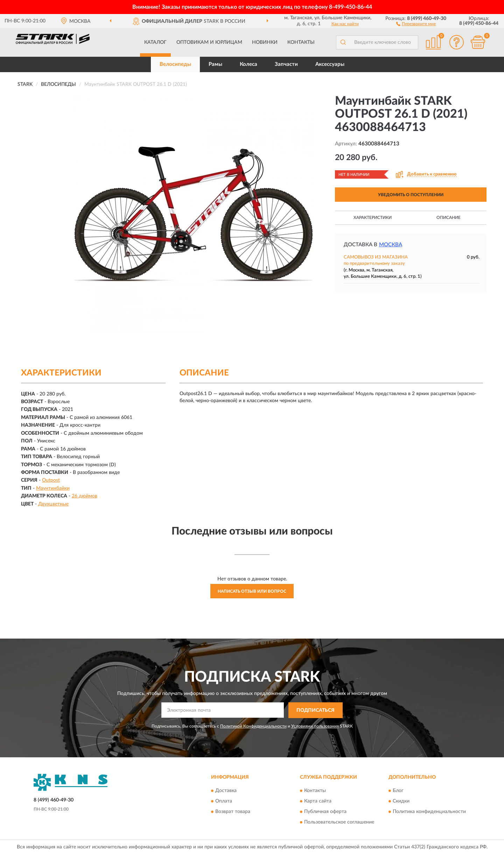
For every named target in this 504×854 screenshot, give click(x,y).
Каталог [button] (155, 42)
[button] (416, 23)
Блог (398, 791)
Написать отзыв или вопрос (252, 591)
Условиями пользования (315, 726)
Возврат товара (233, 812)
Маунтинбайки (53, 488)
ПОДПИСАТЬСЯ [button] (316, 710)
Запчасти (286, 64)
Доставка (226, 791)
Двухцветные (53, 504)
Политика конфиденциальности (429, 812)
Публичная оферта (325, 812)
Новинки (265, 42)
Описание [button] (449, 218)
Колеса (248, 64)
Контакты (301, 42)
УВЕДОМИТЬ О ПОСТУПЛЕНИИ (411, 195)
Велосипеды (175, 64)
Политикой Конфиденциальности (253, 726)
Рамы (215, 64)
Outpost (51, 480)
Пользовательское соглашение (339, 822)
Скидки (401, 801)
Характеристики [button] (373, 218)
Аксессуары (330, 64)
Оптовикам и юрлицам (209, 42)
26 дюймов (85, 496)
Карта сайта (318, 801)
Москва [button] (391, 245)
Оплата (224, 801)
